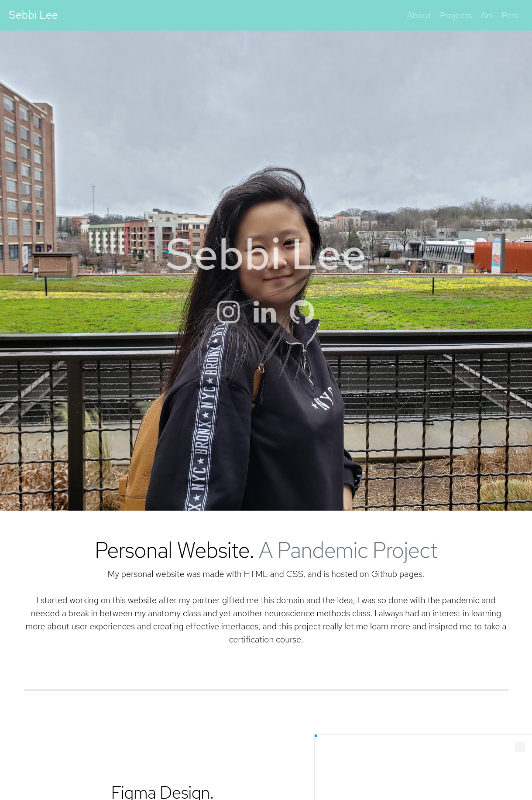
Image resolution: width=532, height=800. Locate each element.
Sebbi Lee (33, 15)
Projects (456, 15)
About (419, 15)
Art (487, 15)
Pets (510, 15)
